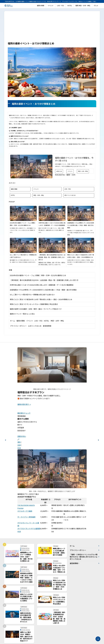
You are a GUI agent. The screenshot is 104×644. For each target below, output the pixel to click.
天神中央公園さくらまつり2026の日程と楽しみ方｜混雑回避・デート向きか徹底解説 (42, 285)
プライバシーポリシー (18, 326)
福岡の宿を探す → (24, 404)
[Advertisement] (52, 28)
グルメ (96, 6)
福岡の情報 (41, 6)
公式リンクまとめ (35, 326)
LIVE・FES (60, 6)
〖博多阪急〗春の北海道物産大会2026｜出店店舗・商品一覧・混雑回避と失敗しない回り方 (52, 257)
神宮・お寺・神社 (83, 171)
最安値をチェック (24, 413)
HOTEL (70, 6)
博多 (19, 442)
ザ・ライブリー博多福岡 (26, 517)
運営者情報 (47, 326)
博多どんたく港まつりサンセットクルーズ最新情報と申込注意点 (34, 304)
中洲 (19, 448)
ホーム (12, 321)
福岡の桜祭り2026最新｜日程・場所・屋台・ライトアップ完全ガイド (36, 309)
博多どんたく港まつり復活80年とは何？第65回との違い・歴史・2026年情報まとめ (41, 299)
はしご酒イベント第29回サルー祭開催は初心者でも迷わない (32, 295)
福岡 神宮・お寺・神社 (83, 6)
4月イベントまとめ (70, 195)
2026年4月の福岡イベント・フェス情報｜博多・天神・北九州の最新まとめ (38, 275)
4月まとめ (59, 171)
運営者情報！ (75, 563)
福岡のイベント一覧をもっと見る (22, 314)
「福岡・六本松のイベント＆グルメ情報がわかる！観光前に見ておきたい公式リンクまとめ (84, 557)
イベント (51, 6)
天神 (19, 445)
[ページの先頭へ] (98, 639)
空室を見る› (22, 436)
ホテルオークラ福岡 (25, 511)
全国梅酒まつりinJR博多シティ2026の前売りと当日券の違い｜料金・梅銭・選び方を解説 (81, 225)
